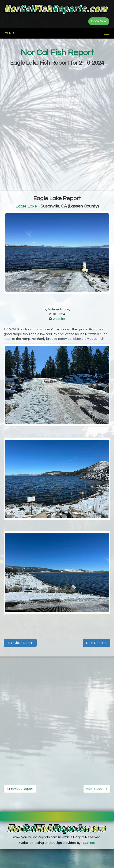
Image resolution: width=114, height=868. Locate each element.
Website (59, 319)
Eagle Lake (26, 206)
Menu (9, 33)
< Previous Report (20, 643)
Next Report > (97, 643)
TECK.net (88, 843)
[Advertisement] (57, 129)
